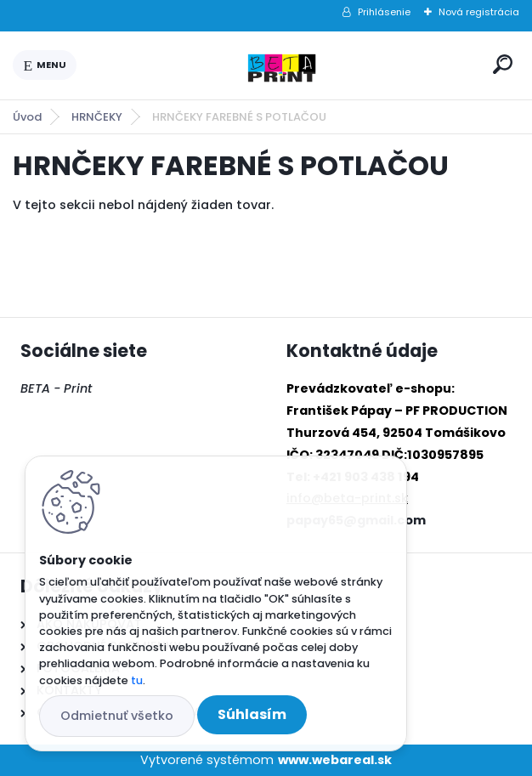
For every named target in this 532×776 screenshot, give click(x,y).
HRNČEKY (97, 117)
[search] (503, 64)
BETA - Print (56, 388)
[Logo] (281, 65)
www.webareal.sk (335, 760)
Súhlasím (252, 714)
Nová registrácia (479, 12)
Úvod (27, 117)
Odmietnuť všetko (117, 716)
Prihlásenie (384, 12)
